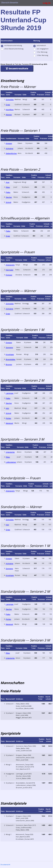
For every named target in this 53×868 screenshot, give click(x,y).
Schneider (10, 100)
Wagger (9, 115)
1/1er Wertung (42, 52)
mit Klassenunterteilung (13, 45)
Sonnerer (9, 348)
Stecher (9, 197)
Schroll (9, 202)
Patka (8, 192)
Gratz (8, 105)
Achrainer (10, 149)
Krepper (9, 143)
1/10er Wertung (42, 55)
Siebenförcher (11, 153)
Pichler (9, 418)
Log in (47, 3)
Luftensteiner (11, 462)
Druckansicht (5, 865)
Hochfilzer (10, 110)
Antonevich (10, 265)
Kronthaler (10, 355)
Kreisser (9, 275)
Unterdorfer (10, 452)
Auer (8, 182)
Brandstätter (11, 359)
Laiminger (10, 393)
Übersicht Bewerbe (10, 3)
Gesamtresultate (17, 68)
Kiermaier (10, 270)
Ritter (8, 187)
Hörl (7, 408)
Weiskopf (9, 423)
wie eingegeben (43, 49)
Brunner (9, 365)
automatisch (41, 45)
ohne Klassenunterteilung (14, 49)
